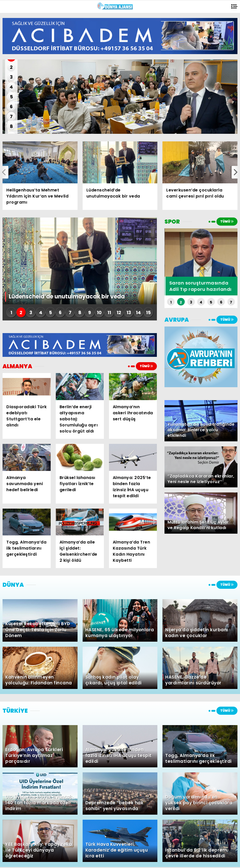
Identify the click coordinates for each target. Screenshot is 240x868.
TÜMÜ (146, 366)
